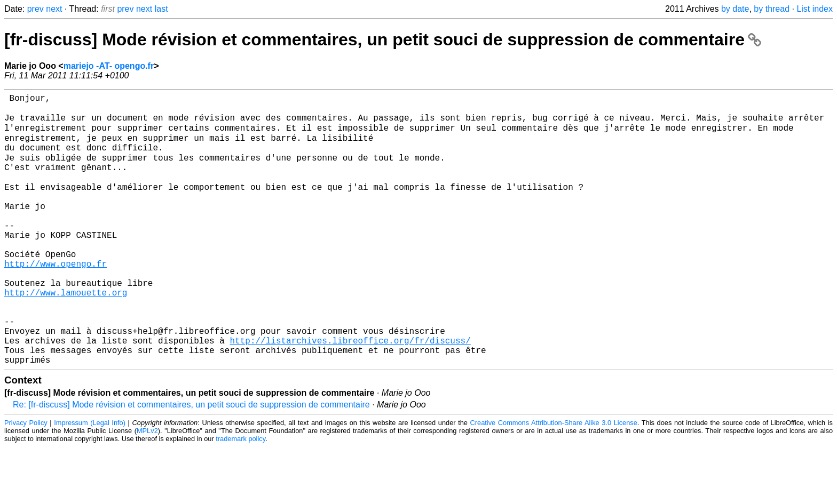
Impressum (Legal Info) (90, 480)
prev (35, 9)
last (161, 9)
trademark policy (240, 496)
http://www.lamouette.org (66, 334)
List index (815, 9)
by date (735, 9)
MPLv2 (147, 488)
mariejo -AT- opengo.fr (109, 66)
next (54, 9)
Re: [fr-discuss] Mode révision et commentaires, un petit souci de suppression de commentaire (191, 462)
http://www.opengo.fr (56, 299)
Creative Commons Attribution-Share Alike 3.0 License (554, 480)
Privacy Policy (26, 480)
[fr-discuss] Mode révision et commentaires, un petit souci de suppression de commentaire (383, 39)
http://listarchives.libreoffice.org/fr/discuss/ (350, 393)
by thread (772, 9)
